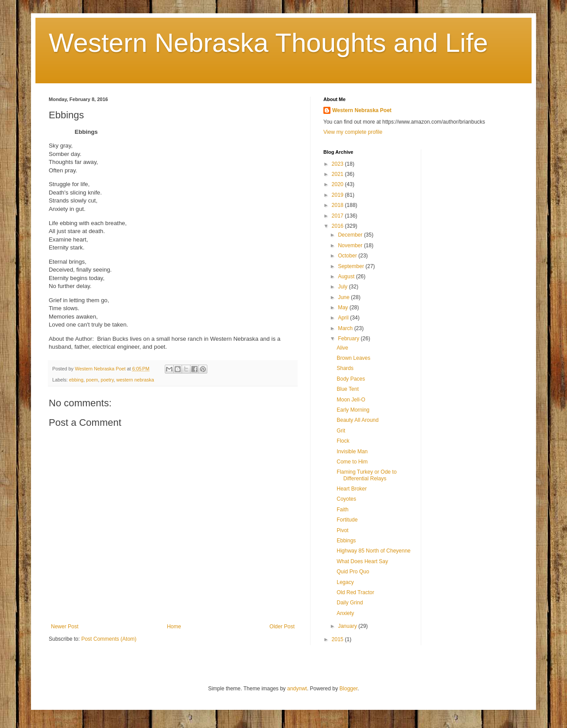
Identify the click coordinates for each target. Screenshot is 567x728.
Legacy (345, 582)
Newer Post (65, 627)
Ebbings (346, 541)
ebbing (76, 380)
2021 (338, 174)
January (348, 626)
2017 (338, 216)
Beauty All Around (358, 420)
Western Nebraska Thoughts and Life (268, 43)
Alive (342, 348)
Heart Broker (352, 489)
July (344, 287)
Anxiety (345, 613)
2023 (338, 164)
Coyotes (346, 499)
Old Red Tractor (355, 592)
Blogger (348, 689)
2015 (338, 639)
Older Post (282, 627)
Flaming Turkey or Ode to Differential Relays (367, 475)
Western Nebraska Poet (362, 110)
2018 (338, 205)
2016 (338, 226)
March (346, 328)
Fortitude (347, 520)
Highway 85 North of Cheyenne (374, 551)
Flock (343, 441)
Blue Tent (348, 389)
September (352, 266)
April (344, 318)
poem (92, 380)
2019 (338, 195)
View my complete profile (353, 132)
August (347, 276)
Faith (343, 510)
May (344, 308)
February (349, 339)
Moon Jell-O (351, 400)
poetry (107, 380)
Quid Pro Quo (353, 572)
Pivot (343, 530)
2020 (338, 184)
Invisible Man (352, 452)
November (351, 245)
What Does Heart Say (362, 561)
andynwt (297, 689)
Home (174, 627)
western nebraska (135, 380)
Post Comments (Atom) (109, 639)
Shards (345, 368)
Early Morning (353, 410)
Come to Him (352, 462)
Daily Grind (350, 603)
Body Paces (351, 379)
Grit (341, 431)
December (351, 235)
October (348, 256)
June (344, 297)
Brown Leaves (353, 358)
